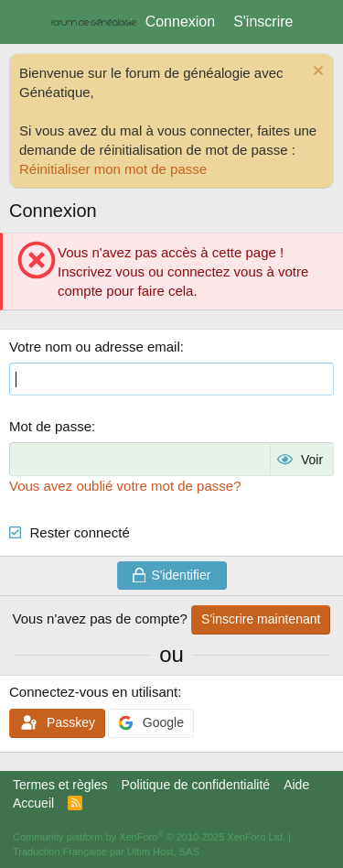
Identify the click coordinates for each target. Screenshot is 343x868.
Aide (296, 785)
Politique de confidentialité (195, 785)
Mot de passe (50, 426)
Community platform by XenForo (149, 837)
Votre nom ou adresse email (95, 347)
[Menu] (25, 22)
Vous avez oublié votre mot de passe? (125, 486)
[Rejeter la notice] (316, 73)
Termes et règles (60, 785)
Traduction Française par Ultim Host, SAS (106, 852)
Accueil (33, 803)
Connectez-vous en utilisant (93, 692)
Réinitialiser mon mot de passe (113, 169)
